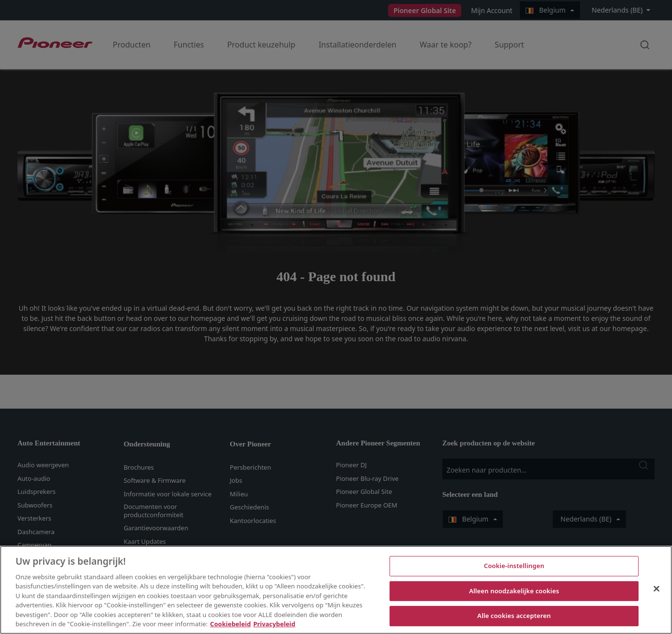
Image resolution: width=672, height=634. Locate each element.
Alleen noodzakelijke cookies (514, 591)
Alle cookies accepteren (514, 616)
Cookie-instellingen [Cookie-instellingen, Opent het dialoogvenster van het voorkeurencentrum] (514, 566)
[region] (336, 590)
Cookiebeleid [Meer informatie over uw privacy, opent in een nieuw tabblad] (231, 624)
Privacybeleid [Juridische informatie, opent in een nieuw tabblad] (274, 624)
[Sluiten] (656, 588)
